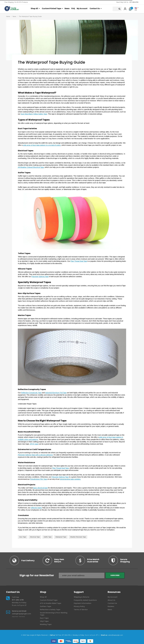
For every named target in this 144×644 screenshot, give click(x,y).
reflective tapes (36, 508)
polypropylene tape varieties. (70, 479)
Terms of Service (81, 610)
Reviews (111, 606)
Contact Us (95, 8)
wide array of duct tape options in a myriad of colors (42, 145)
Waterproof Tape (61, 537)
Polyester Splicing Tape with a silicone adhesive (35, 455)
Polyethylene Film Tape (39, 479)
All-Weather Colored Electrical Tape (31, 167)
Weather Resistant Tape (78, 537)
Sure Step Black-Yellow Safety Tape (34, 114)
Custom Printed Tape (52, 8)
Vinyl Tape (44, 621)
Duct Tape (23, 537)
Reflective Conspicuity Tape (31, 393)
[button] (125, 9)
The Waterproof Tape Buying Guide (30, 16)
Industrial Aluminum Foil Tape (56, 393)
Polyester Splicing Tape (40, 277)
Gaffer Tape (48, 537)
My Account (82, 8)
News (67, 8)
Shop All (34, 8)
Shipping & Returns (82, 597)
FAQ (73, 8)
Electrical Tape (35, 537)
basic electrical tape (40, 488)
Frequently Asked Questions (85, 600)
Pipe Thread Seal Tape (79, 261)
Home (8, 16)
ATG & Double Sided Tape (51, 603)
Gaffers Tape (46, 606)
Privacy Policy (79, 606)
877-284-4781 (18, 600)
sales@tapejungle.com (21, 614)
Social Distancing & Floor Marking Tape (54, 614)
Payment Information (83, 603)
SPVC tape (34, 444)
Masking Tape (46, 624)
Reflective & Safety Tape (50, 610)
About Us (111, 600)
